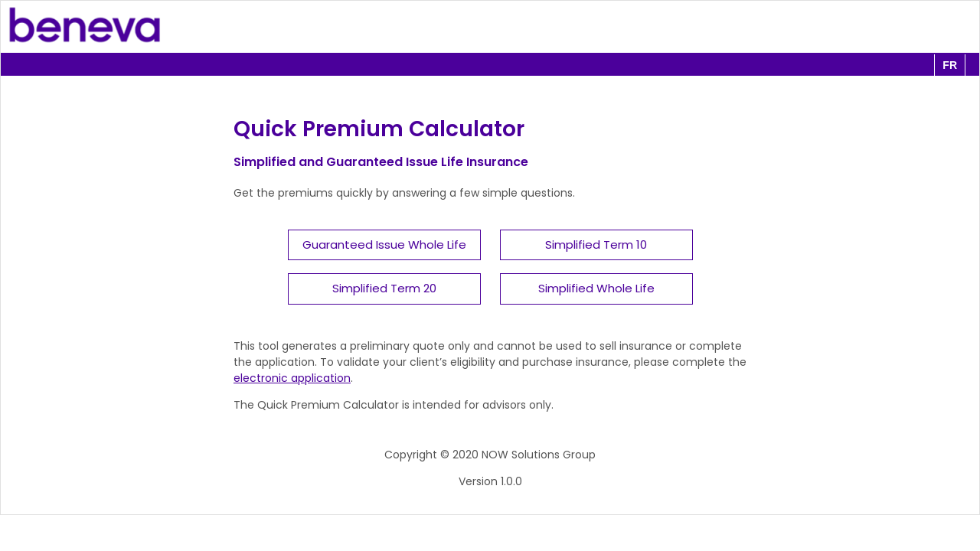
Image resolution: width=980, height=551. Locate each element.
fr (950, 65)
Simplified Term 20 (384, 288)
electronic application (292, 378)
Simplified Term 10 (596, 245)
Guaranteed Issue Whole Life (384, 245)
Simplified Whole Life (596, 288)
